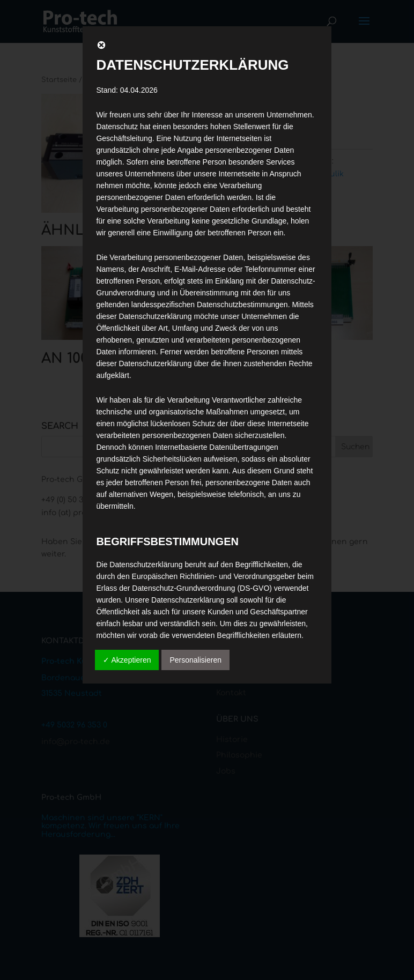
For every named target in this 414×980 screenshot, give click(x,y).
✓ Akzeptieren (127, 660)
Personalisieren (195, 660)
